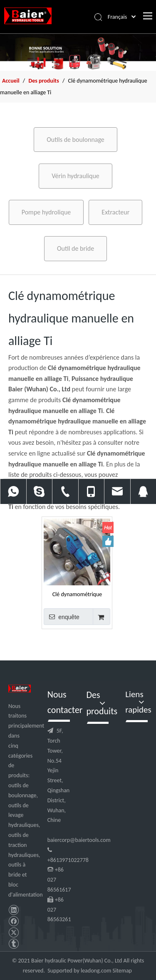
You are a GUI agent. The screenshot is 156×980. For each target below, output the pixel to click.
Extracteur (115, 212)
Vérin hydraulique (76, 176)
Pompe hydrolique (46, 212)
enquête (61, 617)
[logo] (20, 688)
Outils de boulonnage (76, 140)
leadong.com (96, 971)
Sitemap (122, 971)
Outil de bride (76, 248)
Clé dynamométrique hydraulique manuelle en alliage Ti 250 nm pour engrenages (77, 594)
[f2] (78, 52)
